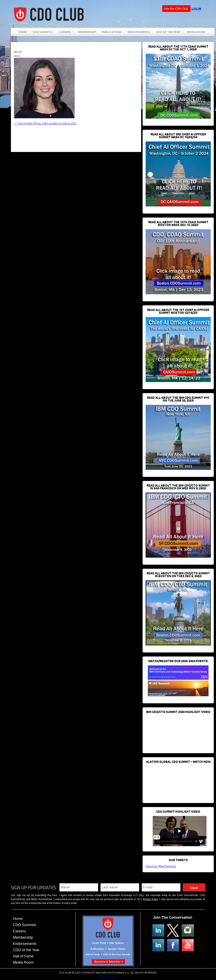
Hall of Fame (23, 956)
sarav (17, 56)
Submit (194, 887)
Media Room (196, 32)
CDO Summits (42, 33)
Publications (112, 32)
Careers (65, 33)
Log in (196, 9)
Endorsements (139, 32)
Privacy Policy (150, 899)
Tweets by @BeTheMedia (161, 866)
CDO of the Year (168, 33)
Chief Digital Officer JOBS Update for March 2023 (45, 123)
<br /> (176, 731)
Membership (87, 32)
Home (23, 32)
